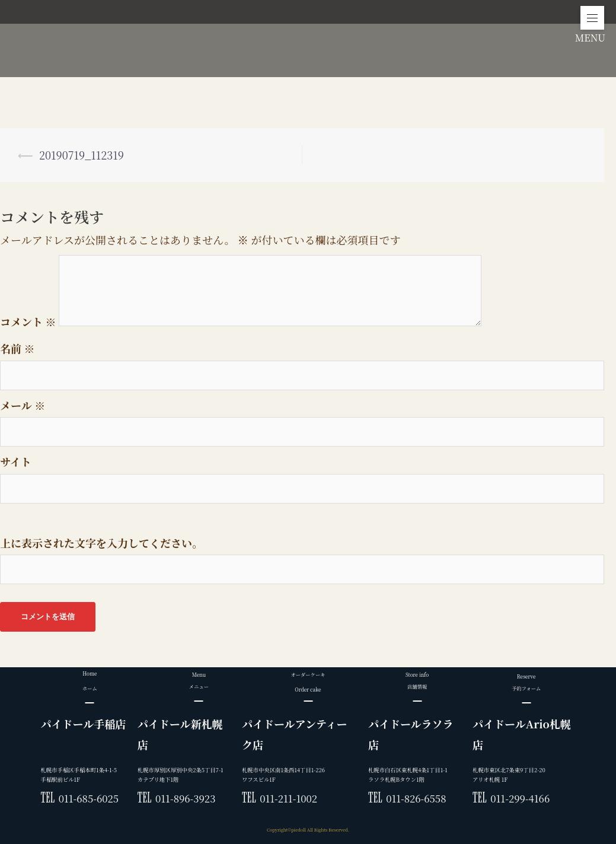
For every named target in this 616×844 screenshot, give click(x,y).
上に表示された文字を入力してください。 (101, 543)
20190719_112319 (82, 155)
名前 (17, 348)
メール (23, 405)
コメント (28, 321)
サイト (16, 461)
